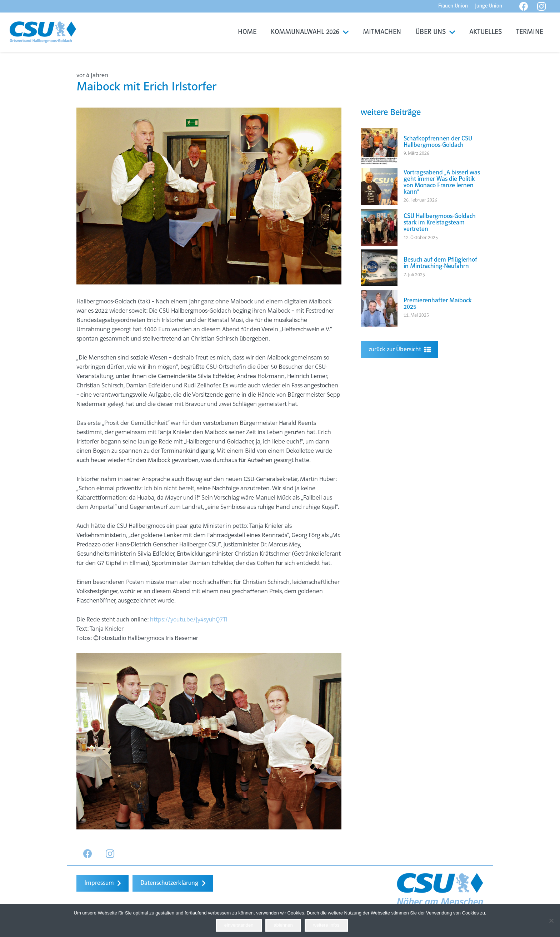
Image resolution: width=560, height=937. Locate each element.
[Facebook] (88, 854)
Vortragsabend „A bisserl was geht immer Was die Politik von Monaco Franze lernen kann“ (442, 182)
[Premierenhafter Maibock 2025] (379, 294)
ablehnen (283, 925)
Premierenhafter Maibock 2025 (438, 304)
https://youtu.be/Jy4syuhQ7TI (189, 620)
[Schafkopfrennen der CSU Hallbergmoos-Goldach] (379, 132)
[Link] (43, 32)
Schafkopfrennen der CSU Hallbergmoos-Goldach (438, 142)
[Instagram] (110, 854)
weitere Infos (326, 925)
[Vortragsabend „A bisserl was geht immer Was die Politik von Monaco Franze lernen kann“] (379, 173)
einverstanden (239, 925)
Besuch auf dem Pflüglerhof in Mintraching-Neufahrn (440, 263)
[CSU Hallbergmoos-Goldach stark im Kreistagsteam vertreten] (379, 213)
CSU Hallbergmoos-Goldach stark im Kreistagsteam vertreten (440, 223)
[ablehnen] (551, 921)
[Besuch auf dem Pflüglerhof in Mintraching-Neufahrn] (379, 254)
